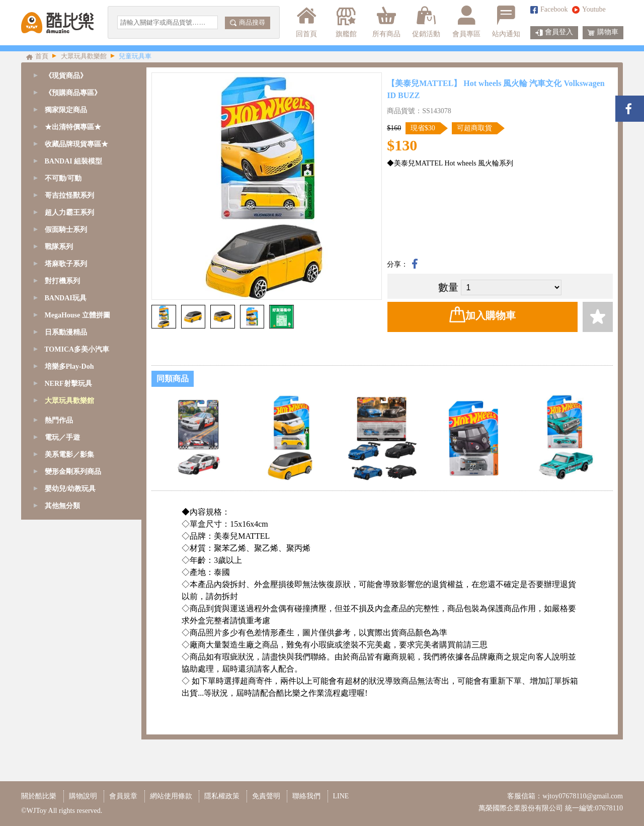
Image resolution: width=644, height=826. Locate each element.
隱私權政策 (222, 796)
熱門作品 (59, 572)
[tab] (81, 93)
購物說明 (83, 796)
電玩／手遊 (62, 589)
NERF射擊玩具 (68, 384)
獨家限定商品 (66, 110)
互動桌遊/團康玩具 (75, 418)
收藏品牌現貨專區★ (76, 144)
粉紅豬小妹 (64, 520)
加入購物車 (482, 314)
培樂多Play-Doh (69, 366)
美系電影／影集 (69, 606)
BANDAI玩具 (66, 298)
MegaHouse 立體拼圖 (77, 315)
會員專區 (466, 22)
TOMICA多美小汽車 (77, 349)
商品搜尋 (248, 22)
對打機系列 (62, 281)
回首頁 (306, 22)
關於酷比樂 (39, 796)
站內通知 (506, 22)
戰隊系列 (59, 247)
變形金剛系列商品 (73, 623)
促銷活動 (426, 22)
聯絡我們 (306, 796)
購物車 (603, 33)
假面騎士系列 (66, 230)
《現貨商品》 (66, 76)
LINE (341, 796)
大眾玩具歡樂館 (69, 401)
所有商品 (386, 22)
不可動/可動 (63, 178)
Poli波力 (59, 435)
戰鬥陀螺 (60, 469)
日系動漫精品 (66, 332)
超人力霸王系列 (69, 213)
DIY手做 (60, 486)
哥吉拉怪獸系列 (69, 195)
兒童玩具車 (64, 452)
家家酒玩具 (64, 503)
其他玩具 (60, 555)
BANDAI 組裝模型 (74, 161)
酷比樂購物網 (57, 23)
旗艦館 (345, 22)
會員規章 (123, 796)
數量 (448, 287)
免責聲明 (266, 796)
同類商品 (173, 379)
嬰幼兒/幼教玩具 (72, 538)
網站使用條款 (171, 796)
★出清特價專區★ (73, 127)
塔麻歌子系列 (66, 264)
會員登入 (554, 33)
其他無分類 (62, 657)
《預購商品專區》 (73, 93)
